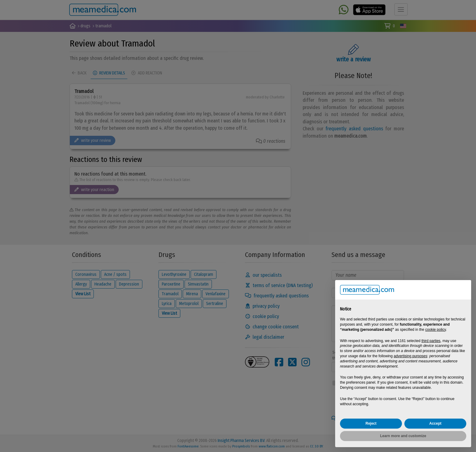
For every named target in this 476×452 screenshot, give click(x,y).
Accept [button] (435, 423)
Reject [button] (371, 423)
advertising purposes (411, 356)
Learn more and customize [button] (403, 436)
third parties (431, 341)
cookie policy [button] (436, 330)
